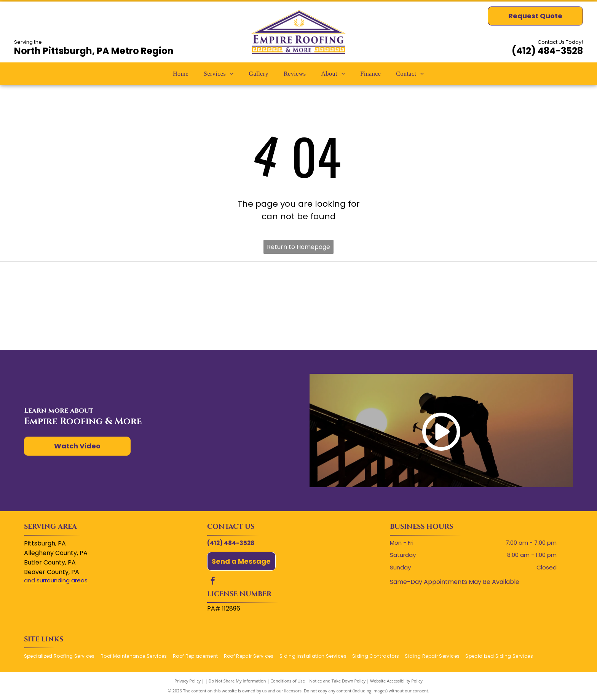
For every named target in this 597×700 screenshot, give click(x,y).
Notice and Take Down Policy (338, 681)
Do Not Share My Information (237, 681)
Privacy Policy (188, 681)
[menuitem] (181, 74)
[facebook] (213, 582)
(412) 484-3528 (547, 51)
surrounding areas (62, 580)
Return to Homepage (298, 247)
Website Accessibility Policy (396, 681)
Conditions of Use (288, 681)
